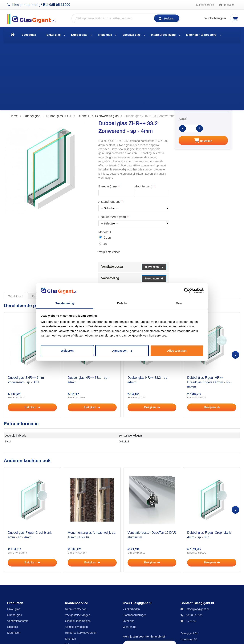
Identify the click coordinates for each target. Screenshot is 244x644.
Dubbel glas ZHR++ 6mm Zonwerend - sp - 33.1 (26, 312)
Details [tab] (122, 303)
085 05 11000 (60, 5)
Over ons (129, 553)
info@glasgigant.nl (197, 542)
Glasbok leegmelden (78, 553)
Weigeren (67, 351)
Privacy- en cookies (23, 638)
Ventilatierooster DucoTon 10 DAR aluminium (152, 467)
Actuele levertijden (76, 559)
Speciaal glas (131, 35)
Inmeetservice (74, 589)
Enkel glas (54, 35)
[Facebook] (227, 638)
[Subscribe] (150, 591)
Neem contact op (76, 542)
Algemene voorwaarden (81, 638)
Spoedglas (29, 35)
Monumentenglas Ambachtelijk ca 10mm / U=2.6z (91, 467)
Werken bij (129, 559)
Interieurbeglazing (163, 35)
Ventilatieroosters (18, 553)
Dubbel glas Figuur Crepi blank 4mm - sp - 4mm (30, 467)
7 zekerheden (131, 542)
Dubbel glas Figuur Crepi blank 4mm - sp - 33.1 (209, 467)
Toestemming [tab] (65, 303)
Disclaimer (51, 638)
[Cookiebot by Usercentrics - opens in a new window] (187, 291)
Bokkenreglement (147, 638)
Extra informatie (42, 228)
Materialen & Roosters (201, 35)
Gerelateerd (16, 228)
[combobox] (126, 18)
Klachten (70, 571)
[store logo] (33, 19)
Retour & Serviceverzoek (81, 565)
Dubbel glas (79, 35)
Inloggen (226, 5)
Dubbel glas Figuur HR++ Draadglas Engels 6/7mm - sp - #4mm (209, 314)
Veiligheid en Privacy (78, 583)
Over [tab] (179, 303)
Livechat (191, 554)
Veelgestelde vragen (78, 548)
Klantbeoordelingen (135, 548)
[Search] (167, 18)
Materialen (14, 565)
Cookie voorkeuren (77, 595)
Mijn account (73, 577)
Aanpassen (122, 351)
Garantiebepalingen (116, 638)
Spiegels (13, 559)
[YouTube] (232, 638)
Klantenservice (205, 5)
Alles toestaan (177, 351)
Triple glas (105, 35)
